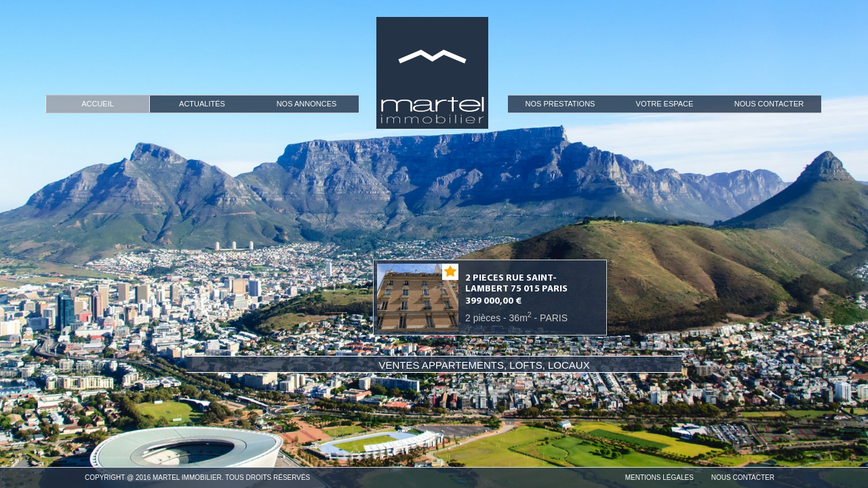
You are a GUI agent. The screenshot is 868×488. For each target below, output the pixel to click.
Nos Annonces (307, 104)
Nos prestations (560, 104)
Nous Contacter (769, 104)
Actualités (202, 104)
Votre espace (665, 104)
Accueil (98, 104)
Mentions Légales (659, 477)
